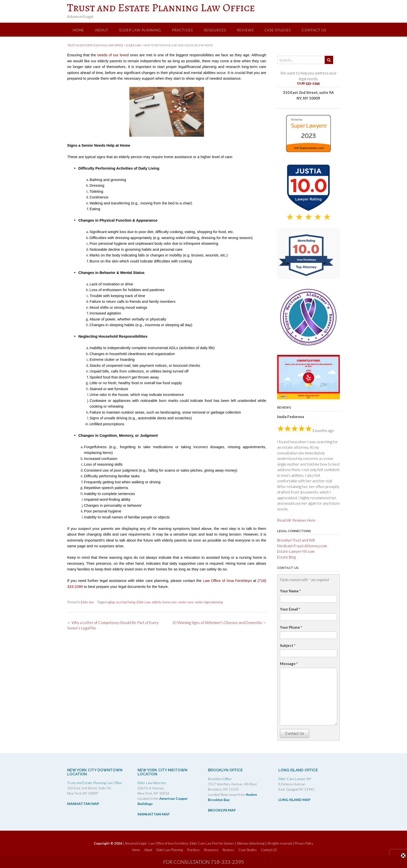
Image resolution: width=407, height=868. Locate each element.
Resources (215, 30)
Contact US (314, 30)
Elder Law (144, 602)
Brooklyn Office (220, 779)
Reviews (245, 30)
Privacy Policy (304, 843)
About (102, 30)
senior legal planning (209, 602)
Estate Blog (286, 557)
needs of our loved (113, 55)
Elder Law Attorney (152, 783)
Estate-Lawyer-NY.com (296, 551)
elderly (156, 602)
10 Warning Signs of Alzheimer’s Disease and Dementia (219, 622)
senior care (186, 602)
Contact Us (295, 734)
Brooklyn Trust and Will (296, 540)
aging (111, 602)
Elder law (87, 602)
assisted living (126, 602)
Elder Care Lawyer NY (295, 779)
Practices (182, 30)
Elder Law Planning (140, 30)
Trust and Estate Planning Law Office (161, 7)
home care (169, 602)
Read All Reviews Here (296, 520)
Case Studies (278, 30)
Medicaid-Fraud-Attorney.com (302, 546)
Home (78, 30)
